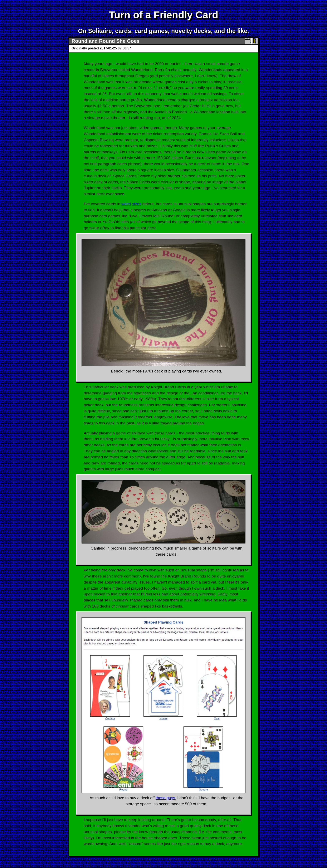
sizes (137, 204)
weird (126, 204)
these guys (165, 798)
